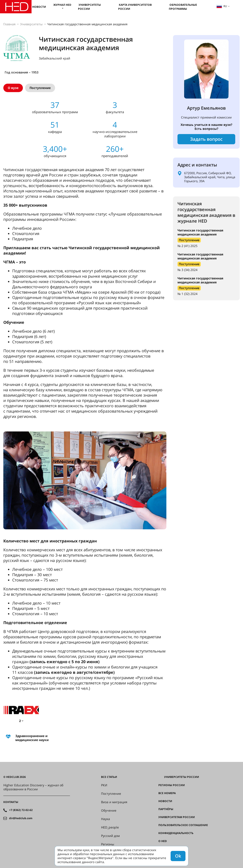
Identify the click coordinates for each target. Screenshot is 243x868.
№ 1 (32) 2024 (187, 294)
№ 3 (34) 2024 (187, 270)
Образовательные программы (183, 7)
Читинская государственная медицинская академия (200, 232)
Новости (39, 7)
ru (222, 6)
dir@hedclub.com (21, 818)
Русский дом (110, 836)
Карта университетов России (135, 7)
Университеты (31, 24)
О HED (163, 841)
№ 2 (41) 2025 (187, 246)
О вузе (13, 88)
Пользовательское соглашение (183, 825)
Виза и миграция (114, 802)
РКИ (104, 785)
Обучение (109, 811)
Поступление (40, 88)
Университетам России (177, 817)
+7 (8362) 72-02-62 (21, 810)
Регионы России (172, 785)
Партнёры (166, 809)
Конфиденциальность (176, 833)
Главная (9, 24)
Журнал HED (62, 5)
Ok (178, 856)
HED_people (110, 827)
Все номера (167, 793)
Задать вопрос (206, 139)
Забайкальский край (55, 58)
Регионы (108, 844)
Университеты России (89, 7)
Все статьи (109, 777)
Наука (106, 819)
